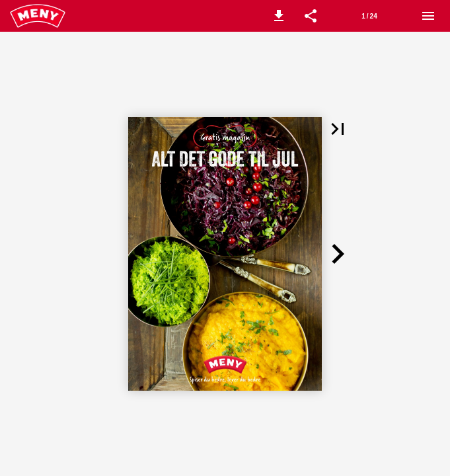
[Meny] (428, 16)
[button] (279, 16)
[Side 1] (369, 16)
